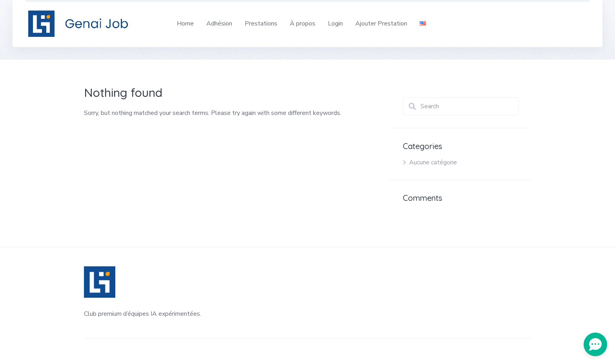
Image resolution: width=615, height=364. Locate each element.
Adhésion (219, 24)
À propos (303, 24)
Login (335, 24)
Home (185, 24)
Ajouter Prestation (381, 24)
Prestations (261, 24)
